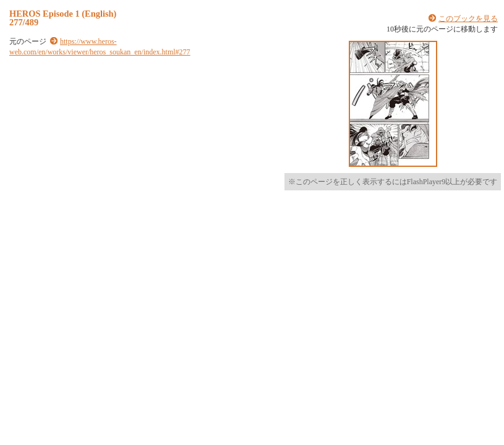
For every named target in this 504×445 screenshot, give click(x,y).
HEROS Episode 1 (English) (63, 14)
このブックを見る (468, 19)
